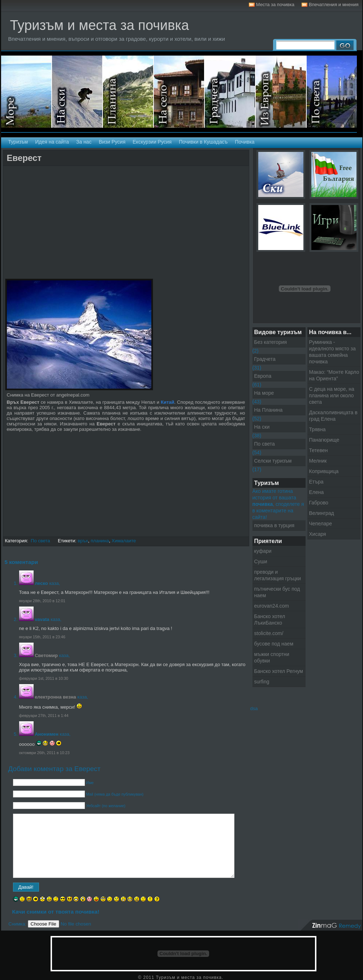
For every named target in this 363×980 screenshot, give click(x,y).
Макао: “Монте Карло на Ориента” (334, 375)
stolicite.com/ (269, 633)
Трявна (317, 429)
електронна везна (55, 697)
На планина (128, 92)
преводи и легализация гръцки (278, 575)
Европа (263, 376)
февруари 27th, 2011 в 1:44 (44, 716)
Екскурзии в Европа (281, 92)
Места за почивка (275, 5)
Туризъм (18, 142)
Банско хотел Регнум (279, 671)
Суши (261, 561)
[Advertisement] (90, 172)
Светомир (46, 655)
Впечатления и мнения (334, 5)
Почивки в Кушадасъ (203, 142)
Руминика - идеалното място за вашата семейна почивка (332, 352)
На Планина (269, 410)
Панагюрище (324, 440)
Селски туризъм (179, 92)
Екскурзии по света (332, 92)
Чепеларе (321, 524)
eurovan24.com (272, 606)
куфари (263, 551)
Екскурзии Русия (152, 142)
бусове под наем (274, 644)
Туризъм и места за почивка (100, 25)
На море (27, 92)
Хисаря (318, 534)
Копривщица (324, 471)
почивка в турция (275, 525)
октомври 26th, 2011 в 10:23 (44, 753)
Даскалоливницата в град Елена (333, 416)
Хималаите (124, 541)
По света (40, 541)
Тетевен (319, 450)
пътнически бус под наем (277, 592)
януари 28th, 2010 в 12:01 (42, 601)
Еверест (24, 158)
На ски (77, 92)
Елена (317, 492)
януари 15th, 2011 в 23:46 (42, 637)
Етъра (316, 482)
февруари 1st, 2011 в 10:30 (44, 678)
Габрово (319, 503)
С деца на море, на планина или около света (332, 395)
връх (83, 541)
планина (100, 541)
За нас (84, 142)
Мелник (318, 461)
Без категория (271, 342)
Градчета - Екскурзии (230, 92)
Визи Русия (112, 142)
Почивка (245, 142)
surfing (262, 682)
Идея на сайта (52, 142)
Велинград (322, 513)
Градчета (265, 359)
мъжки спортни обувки (272, 657)
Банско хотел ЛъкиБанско (270, 620)
